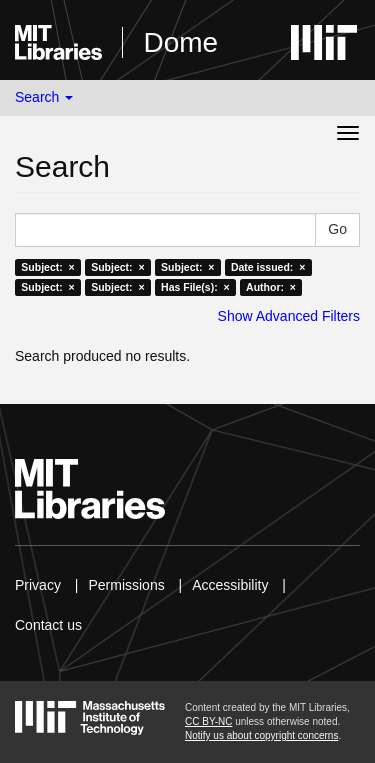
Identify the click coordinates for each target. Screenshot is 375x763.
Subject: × (47, 267)
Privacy (38, 585)
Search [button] (44, 97)
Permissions (126, 585)
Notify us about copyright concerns (261, 735)
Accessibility (230, 585)
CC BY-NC (208, 721)
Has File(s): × (195, 287)
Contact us (48, 625)
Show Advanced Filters (289, 316)
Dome (180, 42)
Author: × (271, 287)
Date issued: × (268, 267)
